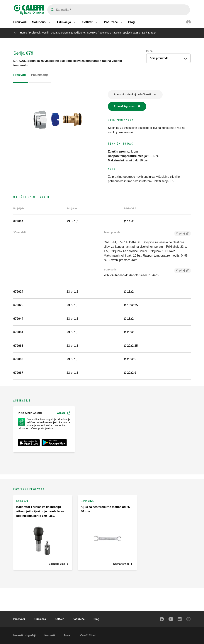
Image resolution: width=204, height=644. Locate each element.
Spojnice (92, 33)
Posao (68, 635)
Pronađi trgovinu (124, 106)
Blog (131, 22)
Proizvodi (20, 22)
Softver (59, 619)
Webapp (64, 413)
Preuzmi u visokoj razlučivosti (132, 94)
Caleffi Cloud (88, 635)
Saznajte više (57, 564)
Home (23, 33)
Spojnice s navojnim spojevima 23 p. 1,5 (122, 33)
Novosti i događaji (24, 635)
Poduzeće (79, 619)
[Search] (119, 10)
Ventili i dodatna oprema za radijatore (63, 33)
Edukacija (40, 619)
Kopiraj (180, 234)
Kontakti (50, 635)
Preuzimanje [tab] (40, 75)
